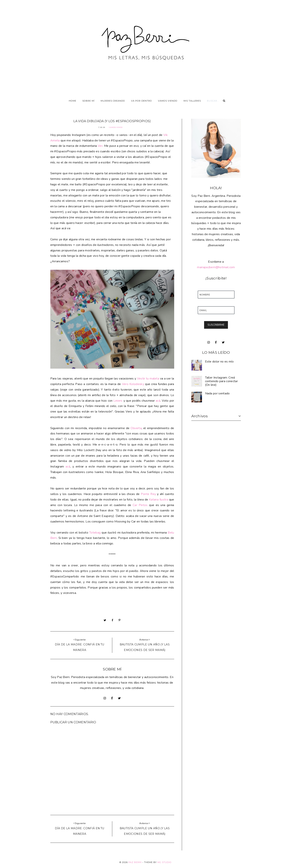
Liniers (118, 401)
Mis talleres (192, 101)
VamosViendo (116, 127)
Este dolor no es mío (219, 362)
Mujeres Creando (113, 101)
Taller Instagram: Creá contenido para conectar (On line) (221, 381)
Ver (100, 146)
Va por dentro (141, 101)
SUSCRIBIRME (216, 325)
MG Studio (164, 862)
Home (73, 101)
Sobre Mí (88, 101)
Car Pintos (140, 505)
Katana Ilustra (159, 500)
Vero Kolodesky (133, 384)
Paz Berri (135, 862)
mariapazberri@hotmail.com (216, 267)
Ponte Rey (148, 494)
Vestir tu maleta (148, 379)
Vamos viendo (168, 101)
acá (158, 401)
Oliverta (136, 428)
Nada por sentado (217, 393)
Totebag (95, 533)
